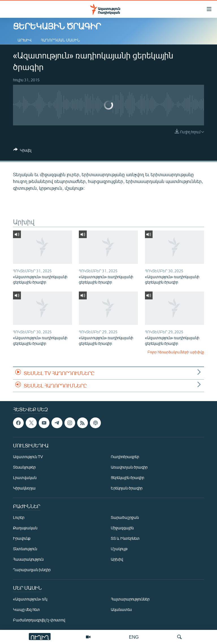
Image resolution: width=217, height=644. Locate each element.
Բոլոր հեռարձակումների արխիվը (176, 352)
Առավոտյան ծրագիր (129, 467)
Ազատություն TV (28, 457)
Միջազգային (122, 528)
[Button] (22, 151)
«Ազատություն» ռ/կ (30, 599)
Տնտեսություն (25, 549)
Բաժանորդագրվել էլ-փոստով (39, 620)
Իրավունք (22, 538)
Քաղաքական (25, 528)
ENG (134, 637)
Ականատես (121, 609)
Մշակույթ (119, 549)
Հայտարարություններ (130, 599)
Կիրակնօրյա (24, 488)
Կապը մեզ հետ (26, 609)
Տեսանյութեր (24, 467)
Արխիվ (25, 40)
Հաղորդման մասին (60, 40)
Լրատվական (25, 477)
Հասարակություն (28, 559)
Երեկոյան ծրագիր (127, 488)
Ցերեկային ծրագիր (127, 477)
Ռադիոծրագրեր (125, 457)
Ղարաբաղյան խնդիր (32, 570)
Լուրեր (19, 517)
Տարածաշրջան (125, 517)
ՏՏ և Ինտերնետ (125, 538)
